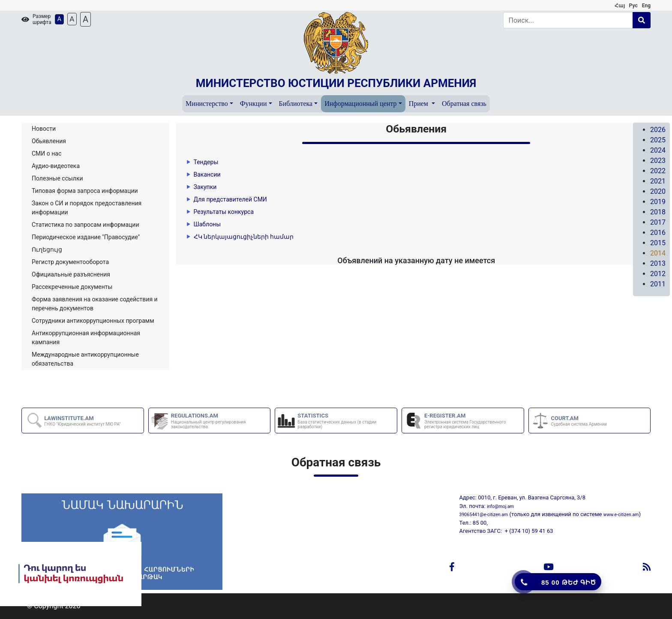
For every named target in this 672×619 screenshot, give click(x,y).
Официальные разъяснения (71, 274)
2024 (658, 150)
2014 (658, 253)
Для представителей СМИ (230, 199)
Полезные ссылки (57, 178)
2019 (658, 202)
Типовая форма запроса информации (85, 191)
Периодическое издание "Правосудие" (86, 237)
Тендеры (206, 162)
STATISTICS (347, 421)
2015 (658, 243)
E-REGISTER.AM (474, 421)
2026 (658, 130)
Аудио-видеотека (56, 166)
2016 (658, 233)
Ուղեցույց (47, 249)
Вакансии (207, 174)
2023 (658, 161)
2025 (658, 140)
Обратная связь (464, 104)
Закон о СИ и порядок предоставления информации (87, 208)
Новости (44, 129)
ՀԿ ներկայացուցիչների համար (244, 237)
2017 (658, 222)
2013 (658, 263)
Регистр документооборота (70, 262)
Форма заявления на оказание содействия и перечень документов (95, 304)
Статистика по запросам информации (85, 225)
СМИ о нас (46, 153)
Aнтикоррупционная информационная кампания (86, 338)
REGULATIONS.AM (220, 421)
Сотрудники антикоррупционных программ (93, 321)
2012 (658, 274)
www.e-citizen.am (621, 515)
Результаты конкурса (224, 212)
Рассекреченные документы (72, 287)
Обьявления (49, 141)
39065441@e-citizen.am (484, 515)
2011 (658, 284)
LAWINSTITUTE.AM (82, 421)
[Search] (568, 20)
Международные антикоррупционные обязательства (85, 359)
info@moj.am (500, 506)
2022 (658, 171)
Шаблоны (207, 224)
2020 (658, 191)
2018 (658, 212)
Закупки (205, 187)
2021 (658, 181)
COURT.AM (579, 421)
